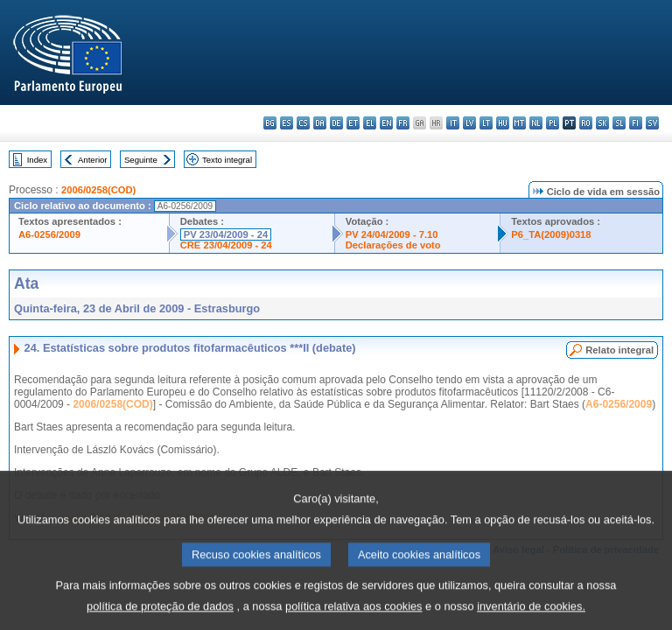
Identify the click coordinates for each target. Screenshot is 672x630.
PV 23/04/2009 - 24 (226, 234)
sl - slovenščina (619, 123)
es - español (287, 123)
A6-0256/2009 (49, 234)
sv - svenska (652, 123)
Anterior (93, 160)
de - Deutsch (336, 123)
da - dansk (320, 123)
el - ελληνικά (370, 123)
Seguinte (141, 160)
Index (37, 160)
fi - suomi (636, 123)
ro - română (586, 123)
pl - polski (553, 123)
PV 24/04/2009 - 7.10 (392, 234)
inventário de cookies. (531, 617)
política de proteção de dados (160, 617)
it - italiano (453, 123)
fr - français (403, 123)
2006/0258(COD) (98, 190)
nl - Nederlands (536, 123)
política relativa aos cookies (354, 617)
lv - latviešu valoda (469, 123)
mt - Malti (519, 123)
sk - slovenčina (602, 123)
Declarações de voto (393, 245)
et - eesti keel (353, 123)
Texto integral (227, 160)
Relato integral (619, 350)
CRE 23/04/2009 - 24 (226, 245)
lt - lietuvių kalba (486, 123)
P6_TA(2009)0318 (551, 234)
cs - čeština (303, 123)
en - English (386, 123)
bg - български (270, 123)
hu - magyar (503, 123)
